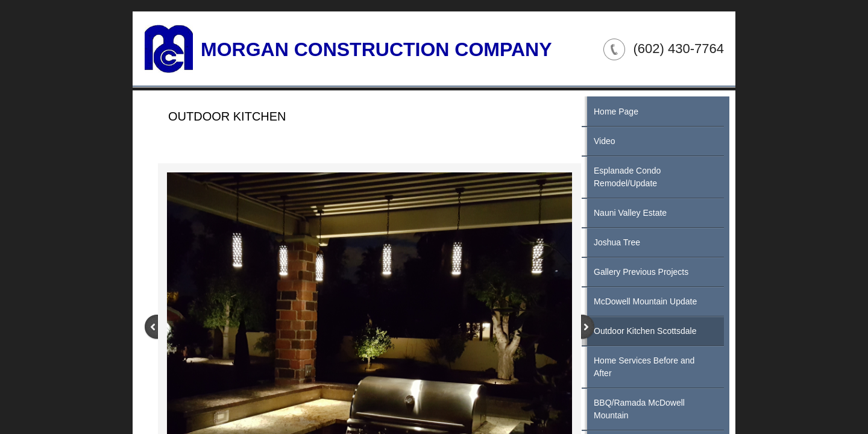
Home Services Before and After (644, 367)
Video (605, 141)
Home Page (616, 112)
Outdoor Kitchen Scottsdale (645, 331)
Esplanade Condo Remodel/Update (627, 177)
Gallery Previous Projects (641, 272)
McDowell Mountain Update (645, 301)
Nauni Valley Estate (630, 213)
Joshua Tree (617, 242)
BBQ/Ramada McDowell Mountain (639, 409)
